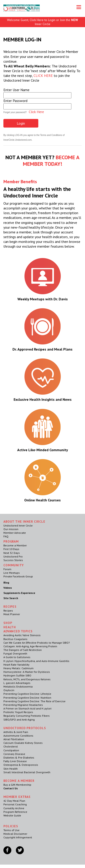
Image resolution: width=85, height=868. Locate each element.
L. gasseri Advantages (17, 683)
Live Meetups (12, 573)
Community (14, 565)
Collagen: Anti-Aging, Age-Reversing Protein (30, 646)
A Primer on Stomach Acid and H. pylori (27, 708)
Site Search (11, 598)
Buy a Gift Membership (17, 785)
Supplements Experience (19, 593)
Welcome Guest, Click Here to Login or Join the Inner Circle (42, 22)
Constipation (11, 750)
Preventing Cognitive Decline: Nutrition (27, 698)
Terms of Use (11, 830)
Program (11, 541)
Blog (6, 582)
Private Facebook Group (18, 576)
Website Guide (12, 815)
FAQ (6, 536)
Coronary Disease (14, 754)
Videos (8, 588)
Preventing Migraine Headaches (23, 705)
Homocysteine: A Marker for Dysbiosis (27, 672)
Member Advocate (15, 533)
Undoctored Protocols (25, 728)
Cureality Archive (14, 808)
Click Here (36, 112)
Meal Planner (12, 614)
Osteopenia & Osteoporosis (21, 765)
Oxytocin (9, 690)
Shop (8, 623)
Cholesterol (11, 746)
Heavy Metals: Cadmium (18, 668)
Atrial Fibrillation (14, 739)
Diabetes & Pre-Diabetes (19, 758)
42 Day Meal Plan (14, 801)
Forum (7, 569)
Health (10, 627)
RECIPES (10, 607)
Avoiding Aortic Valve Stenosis (22, 635)
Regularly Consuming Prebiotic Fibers (27, 716)
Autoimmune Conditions (18, 736)
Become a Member (15, 545)
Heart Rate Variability (16, 665)
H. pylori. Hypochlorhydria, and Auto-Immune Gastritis (36, 661)
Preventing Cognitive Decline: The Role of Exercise (34, 701)
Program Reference (15, 812)
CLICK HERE (43, 76)
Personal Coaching (15, 804)
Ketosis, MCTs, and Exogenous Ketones (27, 679)
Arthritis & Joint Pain (16, 732)
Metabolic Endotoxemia (18, 687)
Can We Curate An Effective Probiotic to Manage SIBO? (37, 643)
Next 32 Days (12, 553)
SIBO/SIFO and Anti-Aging (19, 720)
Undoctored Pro (13, 556)
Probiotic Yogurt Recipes (18, 712)
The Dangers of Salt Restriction (23, 650)
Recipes (8, 611)
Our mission (11, 529)
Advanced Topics (18, 631)
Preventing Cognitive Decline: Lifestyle (27, 694)
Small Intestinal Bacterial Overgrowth (27, 772)
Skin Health (11, 769)
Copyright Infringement (18, 837)
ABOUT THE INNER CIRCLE (24, 522)
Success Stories (13, 560)
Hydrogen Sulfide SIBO (17, 675)
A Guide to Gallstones (17, 657)
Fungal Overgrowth (15, 653)
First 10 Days (11, 549)
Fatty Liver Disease (15, 761)
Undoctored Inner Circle (18, 525)
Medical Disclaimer (15, 834)
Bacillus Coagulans (15, 639)
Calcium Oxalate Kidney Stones (23, 743)
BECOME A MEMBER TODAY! (51, 161)
